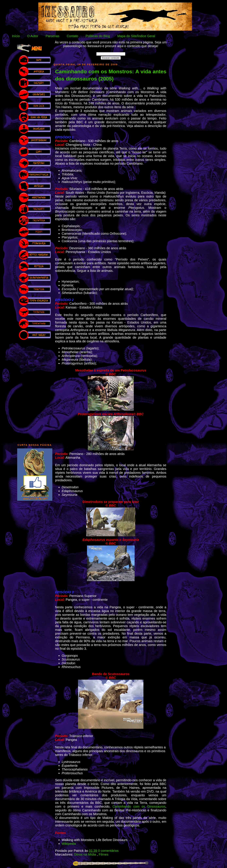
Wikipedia (69, 844)
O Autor (33, 36)
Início (16, 36)
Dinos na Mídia (86, 854)
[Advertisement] (35, 390)
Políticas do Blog (98, 36)
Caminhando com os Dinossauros (139, 806)
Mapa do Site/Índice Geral (136, 36)
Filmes (104, 854)
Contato (72, 36)
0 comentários (108, 851)
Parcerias (52, 36)
